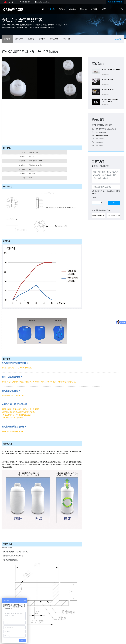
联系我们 (105, 9)
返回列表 (118, 39)
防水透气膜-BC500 (108, 90)
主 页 (42, 9)
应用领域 (62, 9)
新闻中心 (83, 9)
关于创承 (94, 9)
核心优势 (73, 9)
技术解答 (42, 39)
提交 (114, 203)
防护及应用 (54, 39)
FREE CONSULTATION (115, 2)
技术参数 (7, 39)
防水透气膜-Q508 (108, 80)
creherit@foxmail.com (42, 2)
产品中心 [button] (51, 9)
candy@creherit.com (98, 215)
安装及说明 (67, 39)
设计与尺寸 (19, 39)
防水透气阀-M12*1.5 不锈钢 (111, 69)
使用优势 (31, 39)
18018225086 (25, 2)
